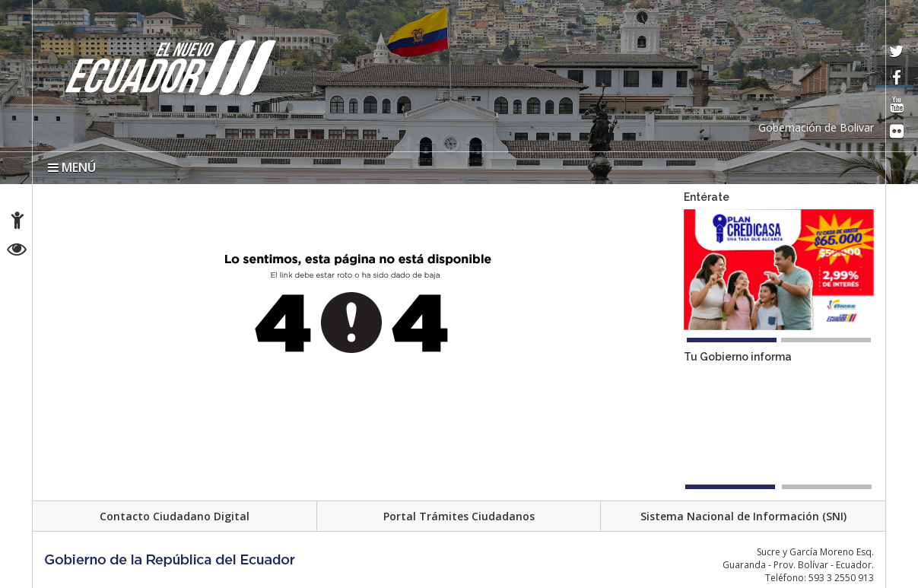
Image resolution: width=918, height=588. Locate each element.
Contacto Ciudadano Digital (175, 516)
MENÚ (72, 167)
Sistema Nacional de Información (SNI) (743, 516)
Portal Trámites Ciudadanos (459, 516)
